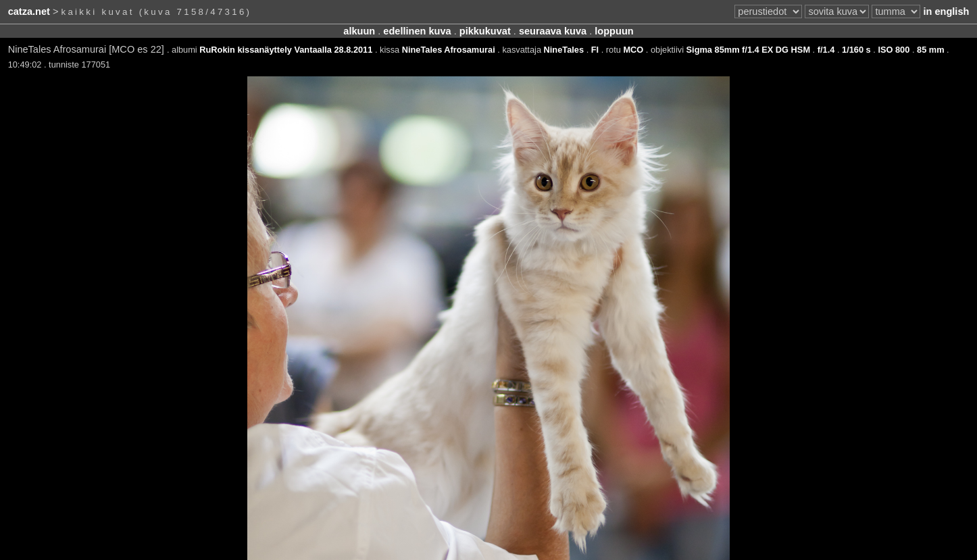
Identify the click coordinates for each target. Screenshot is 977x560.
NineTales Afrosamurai (449, 50)
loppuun (614, 31)
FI (595, 50)
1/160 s (856, 50)
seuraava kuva (553, 31)
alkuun (359, 31)
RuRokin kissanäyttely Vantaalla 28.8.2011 (286, 50)
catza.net (29, 11)
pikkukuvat (485, 31)
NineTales (564, 50)
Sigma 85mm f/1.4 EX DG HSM (748, 50)
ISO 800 (894, 50)
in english (946, 11)
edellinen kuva (417, 31)
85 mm (931, 50)
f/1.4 (826, 50)
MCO (633, 50)
